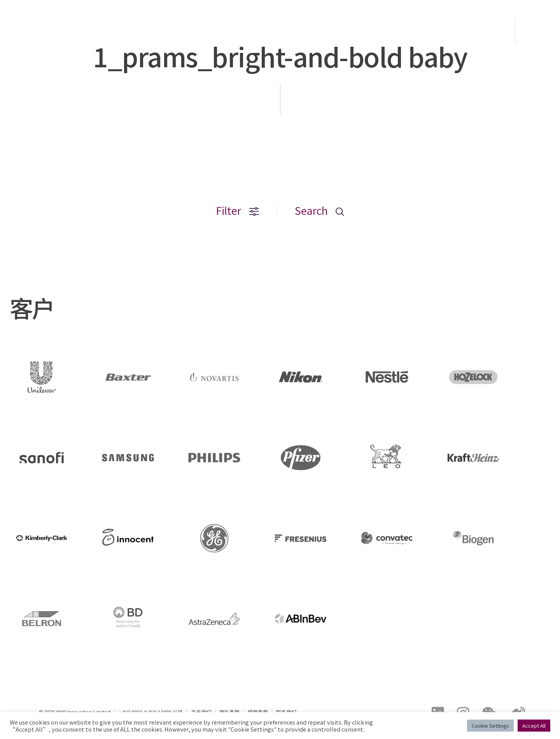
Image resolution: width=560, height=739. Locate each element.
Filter (238, 210)
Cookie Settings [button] (490, 726)
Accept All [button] (534, 726)
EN (538, 32)
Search (319, 210)
